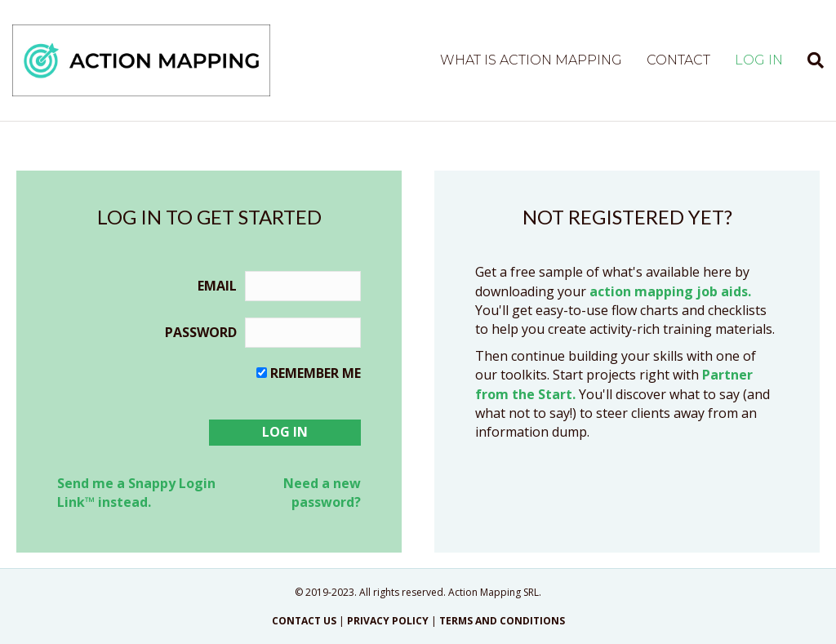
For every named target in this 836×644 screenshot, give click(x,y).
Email (217, 286)
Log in (759, 60)
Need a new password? (322, 493)
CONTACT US (304, 621)
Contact (678, 60)
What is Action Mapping (531, 60)
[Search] (809, 60)
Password (201, 332)
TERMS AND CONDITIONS (502, 621)
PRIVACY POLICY (388, 621)
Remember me (316, 373)
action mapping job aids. (670, 291)
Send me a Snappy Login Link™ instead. (136, 493)
